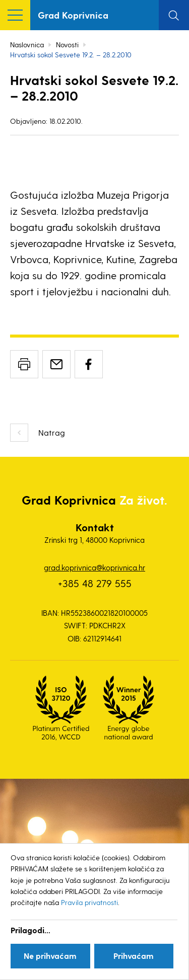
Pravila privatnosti (89, 902)
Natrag (52, 432)
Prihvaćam (134, 956)
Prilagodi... (30, 930)
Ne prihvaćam (50, 956)
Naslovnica (27, 45)
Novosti (67, 45)
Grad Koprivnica (73, 15)
